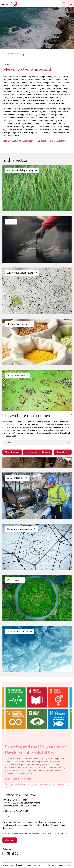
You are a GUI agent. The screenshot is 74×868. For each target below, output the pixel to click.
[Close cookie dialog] (71, 414)
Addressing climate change (21, 273)
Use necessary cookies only (38, 452)
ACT (10, 222)
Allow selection (63, 452)
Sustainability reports (18, 632)
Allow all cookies (12, 452)
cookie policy (11, 436)
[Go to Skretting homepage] (10, 4)
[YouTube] (8, 854)
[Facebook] (12, 854)
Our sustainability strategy (21, 170)
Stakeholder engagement (20, 529)
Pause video (68, 43)
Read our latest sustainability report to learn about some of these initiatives (35, 141)
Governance (13, 580)
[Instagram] (16, 854)
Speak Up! (7, 828)
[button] (64, 4)
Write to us (10, 840)
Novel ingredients (16, 375)
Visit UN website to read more (18, 779)
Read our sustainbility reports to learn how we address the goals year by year (35, 786)
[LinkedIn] (4, 854)
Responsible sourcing (18, 324)
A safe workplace (16, 478)
